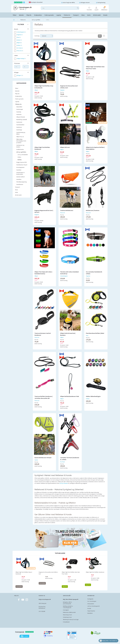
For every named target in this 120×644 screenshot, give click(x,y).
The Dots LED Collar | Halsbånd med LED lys (69, 273)
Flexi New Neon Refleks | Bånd (95, 333)
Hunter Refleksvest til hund (43, 458)
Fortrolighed (66, 610)
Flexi (87, 336)
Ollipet (36, 90)
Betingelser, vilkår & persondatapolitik (67, 603)
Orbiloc (88, 399)
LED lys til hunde (64, 483)
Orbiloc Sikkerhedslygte (93, 396)
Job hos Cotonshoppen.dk (93, 606)
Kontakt (89, 608)
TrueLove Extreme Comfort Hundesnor (43, 334)
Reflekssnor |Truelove (93, 210)
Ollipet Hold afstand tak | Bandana (68, 334)
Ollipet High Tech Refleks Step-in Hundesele (44, 87)
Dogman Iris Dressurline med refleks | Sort (69, 87)
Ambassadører (91, 604)
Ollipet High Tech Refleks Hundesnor (42, 148)
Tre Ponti (62, 462)
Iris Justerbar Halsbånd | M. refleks (94, 273)
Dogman (62, 90)
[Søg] (78, 8)
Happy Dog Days (91, 611)
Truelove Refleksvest (67, 210)
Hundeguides (90, 599)
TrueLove (63, 213)
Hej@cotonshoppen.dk (45, 599)
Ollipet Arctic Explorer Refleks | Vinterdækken (95, 148)
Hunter (36, 460)
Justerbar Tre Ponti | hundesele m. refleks (70, 459)
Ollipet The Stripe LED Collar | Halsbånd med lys (43, 273)
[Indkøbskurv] (104, 8)
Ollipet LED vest (65, 147)
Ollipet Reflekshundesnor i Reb (70, 396)
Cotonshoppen (64, 276)
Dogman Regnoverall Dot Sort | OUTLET (44, 211)
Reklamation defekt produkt (69, 612)
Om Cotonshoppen (92, 601)
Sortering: (37, 36)
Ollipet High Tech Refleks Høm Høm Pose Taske (95, 68)
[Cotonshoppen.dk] (22, 8)
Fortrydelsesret (66, 622)
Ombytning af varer (67, 617)
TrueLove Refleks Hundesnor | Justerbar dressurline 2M (43, 397)
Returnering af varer (67, 615)
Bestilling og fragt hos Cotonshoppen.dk (68, 607)
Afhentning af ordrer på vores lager (71, 620)
